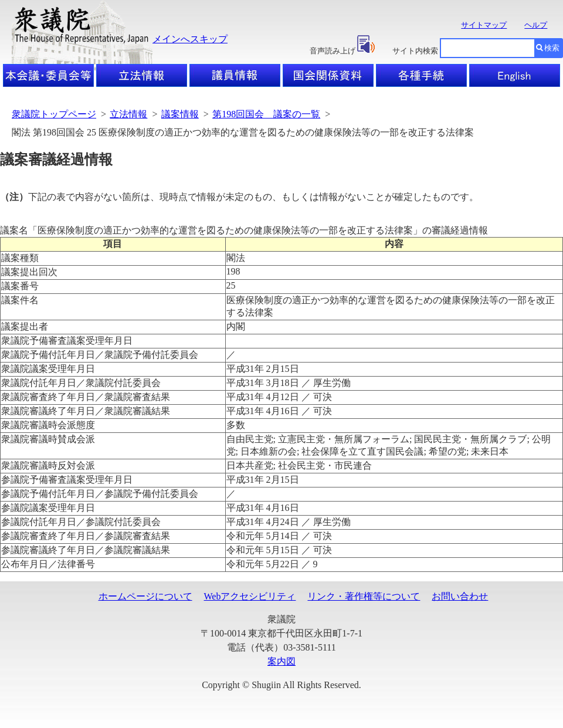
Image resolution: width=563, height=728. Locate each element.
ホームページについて (145, 596)
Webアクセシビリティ (250, 596)
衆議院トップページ (54, 114)
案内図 (281, 661)
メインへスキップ (190, 39)
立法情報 (128, 114)
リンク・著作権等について (364, 596)
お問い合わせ (460, 596)
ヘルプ (536, 25)
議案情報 (180, 114)
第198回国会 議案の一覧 (266, 114)
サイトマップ (484, 25)
